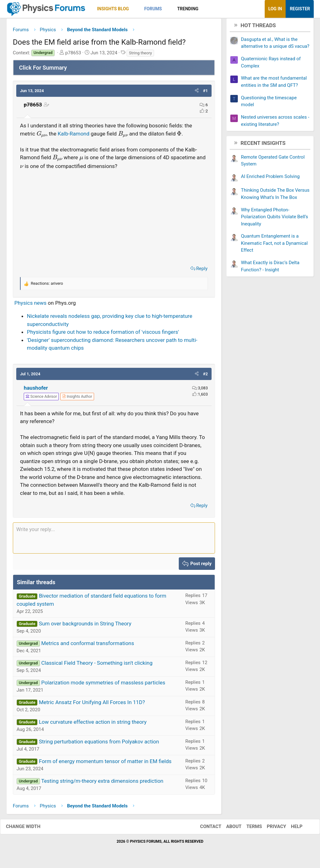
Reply (202, 271)
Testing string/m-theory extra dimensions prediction (102, 783)
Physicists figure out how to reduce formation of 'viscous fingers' (103, 334)
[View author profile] (77, 399)
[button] (134, 9)
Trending (188, 9)
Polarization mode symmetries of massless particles (103, 685)
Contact (204, 829)
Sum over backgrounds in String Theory (85, 626)
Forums (153, 9)
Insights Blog (113, 9)
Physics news (30, 305)
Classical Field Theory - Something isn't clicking (97, 665)
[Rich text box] (114, 540)
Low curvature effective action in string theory (93, 724)
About (228, 829)
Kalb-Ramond (73, 136)
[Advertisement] (114, 219)
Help (290, 829)
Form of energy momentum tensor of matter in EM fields (105, 763)
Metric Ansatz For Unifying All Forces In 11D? (92, 704)
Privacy (270, 829)
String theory (140, 55)
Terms (248, 829)
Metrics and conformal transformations (88, 645)
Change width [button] (29, 829)
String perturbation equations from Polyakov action (99, 744)
